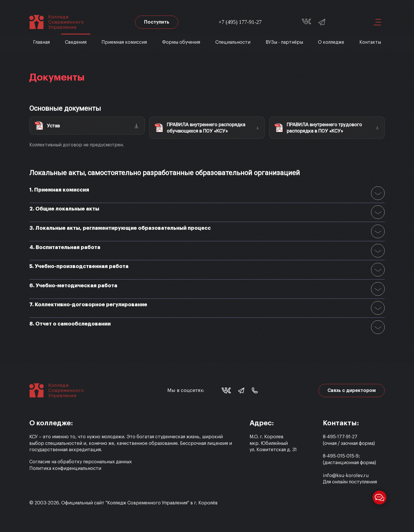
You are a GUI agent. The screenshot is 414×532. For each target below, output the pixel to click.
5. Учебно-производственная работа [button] (79, 266)
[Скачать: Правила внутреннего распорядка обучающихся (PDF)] (207, 128)
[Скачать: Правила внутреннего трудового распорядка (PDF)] (327, 128)
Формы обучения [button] (181, 42)
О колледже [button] (331, 42)
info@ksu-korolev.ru (346, 476)
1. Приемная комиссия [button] (59, 190)
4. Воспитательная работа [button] (65, 247)
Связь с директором (352, 391)
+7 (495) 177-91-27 (240, 22)
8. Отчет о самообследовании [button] (70, 324)
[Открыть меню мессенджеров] (379, 497)
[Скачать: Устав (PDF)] (87, 126)
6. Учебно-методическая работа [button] (73, 286)
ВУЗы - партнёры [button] (284, 42)
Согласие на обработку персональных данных (80, 462)
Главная (41, 42)
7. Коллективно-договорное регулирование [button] (88, 305)
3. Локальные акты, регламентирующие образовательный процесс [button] (120, 228)
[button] (375, 22)
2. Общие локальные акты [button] (64, 209)
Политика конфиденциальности (65, 468)
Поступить (157, 22)
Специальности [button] (233, 42)
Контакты (370, 42)
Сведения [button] (76, 42)
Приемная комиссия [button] (124, 42)
